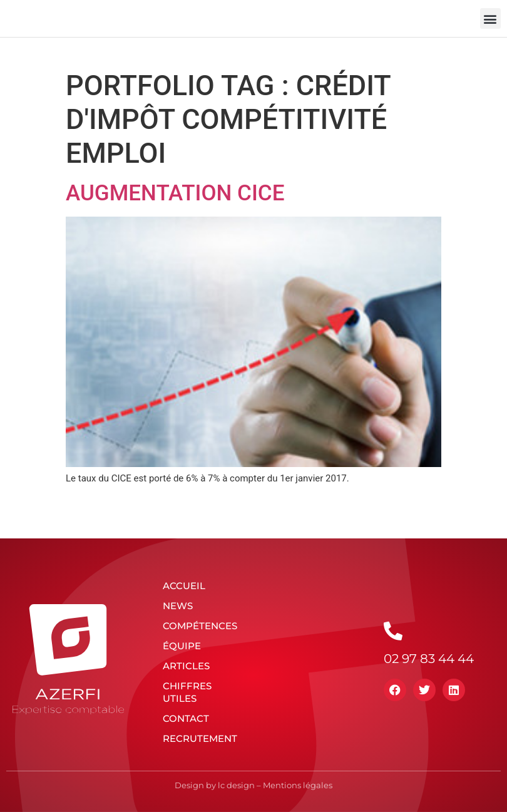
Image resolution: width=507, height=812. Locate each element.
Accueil (184, 586)
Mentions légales (298, 785)
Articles (186, 666)
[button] (490, 18)
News (178, 606)
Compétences (200, 626)
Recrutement (200, 738)
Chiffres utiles (187, 692)
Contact (186, 718)
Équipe (182, 646)
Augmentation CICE (175, 193)
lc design (236, 785)
